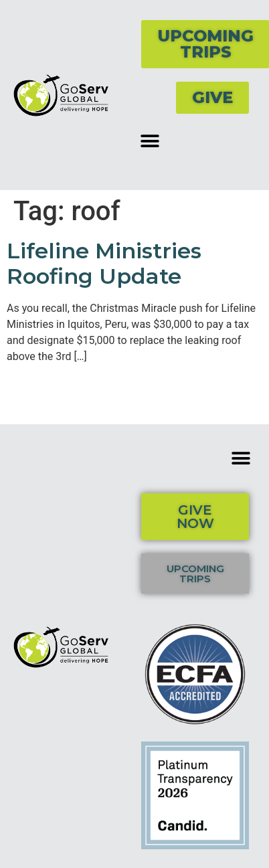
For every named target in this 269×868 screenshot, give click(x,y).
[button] (150, 141)
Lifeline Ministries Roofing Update (104, 263)
